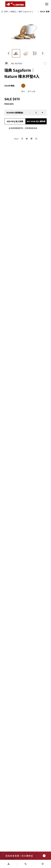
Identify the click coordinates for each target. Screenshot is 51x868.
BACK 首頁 (44, 12)
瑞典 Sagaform (25, 12)
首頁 (6, 12)
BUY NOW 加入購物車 (36, 121)
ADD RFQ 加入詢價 (15, 121)
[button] (9, 53)
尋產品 (13, 12)
